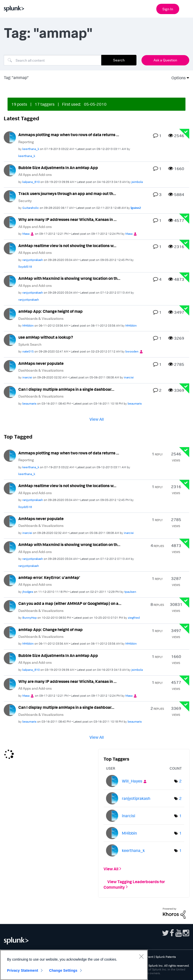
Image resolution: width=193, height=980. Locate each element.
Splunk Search (30, 344)
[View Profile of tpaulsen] (130, 592)
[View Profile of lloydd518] (25, 267)
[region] (74, 965)
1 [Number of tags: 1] (180, 816)
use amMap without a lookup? (46, 337)
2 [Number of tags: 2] (180, 781)
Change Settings (63, 970)
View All (97, 419)
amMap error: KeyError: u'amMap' (49, 577)
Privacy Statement (23, 970)
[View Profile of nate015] (28, 351)
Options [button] (177, 78)
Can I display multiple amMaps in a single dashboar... (66, 389)
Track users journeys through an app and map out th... (67, 193)
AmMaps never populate (41, 363)
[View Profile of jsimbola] (137, 182)
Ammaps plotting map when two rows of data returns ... (69, 135)
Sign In (168, 9)
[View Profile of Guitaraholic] (31, 208)
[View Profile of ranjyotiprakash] (33, 260)
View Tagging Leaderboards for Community (134, 884)
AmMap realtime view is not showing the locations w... (67, 246)
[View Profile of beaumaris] (29, 403)
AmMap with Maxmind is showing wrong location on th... (69, 278)
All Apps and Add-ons (35, 174)
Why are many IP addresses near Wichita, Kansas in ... (67, 219)
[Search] (53, 60)
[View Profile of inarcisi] (27, 377)
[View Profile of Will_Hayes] (132, 781)
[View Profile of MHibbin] (28, 325)
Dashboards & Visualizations (41, 318)
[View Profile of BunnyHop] (30, 618)
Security (25, 201)
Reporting (26, 142)
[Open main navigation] (186, 8)
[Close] (141, 956)
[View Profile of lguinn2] (136, 208)
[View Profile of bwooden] (132, 351)
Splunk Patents (166, 957)
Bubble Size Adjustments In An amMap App (58, 168)
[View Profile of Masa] (26, 234)
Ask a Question (165, 60)
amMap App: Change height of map (51, 311)
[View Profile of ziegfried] (134, 618)
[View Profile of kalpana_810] (31, 182)
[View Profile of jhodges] (28, 592)
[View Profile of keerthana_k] (31, 149)
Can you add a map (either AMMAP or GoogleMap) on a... (70, 603)
